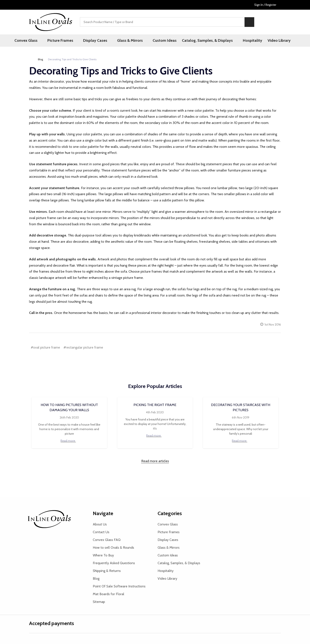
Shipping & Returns (107, 571)
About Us (100, 525)
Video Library (274, 41)
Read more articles (155, 461)
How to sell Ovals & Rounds (113, 548)
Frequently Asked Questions (114, 563)
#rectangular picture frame (83, 348)
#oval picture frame (45, 348)
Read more (69, 441)
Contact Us (101, 532)
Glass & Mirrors (130, 41)
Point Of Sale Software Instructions (119, 587)
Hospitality (247, 41)
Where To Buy (103, 556)
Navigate (103, 514)
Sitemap (99, 602)
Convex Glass (35, 41)
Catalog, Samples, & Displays (205, 41)
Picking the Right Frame (155, 405)
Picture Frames (66, 41)
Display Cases (98, 41)
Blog (96, 579)
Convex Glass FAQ (107, 540)
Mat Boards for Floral (108, 594)
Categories (170, 514)
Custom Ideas (162, 41)
